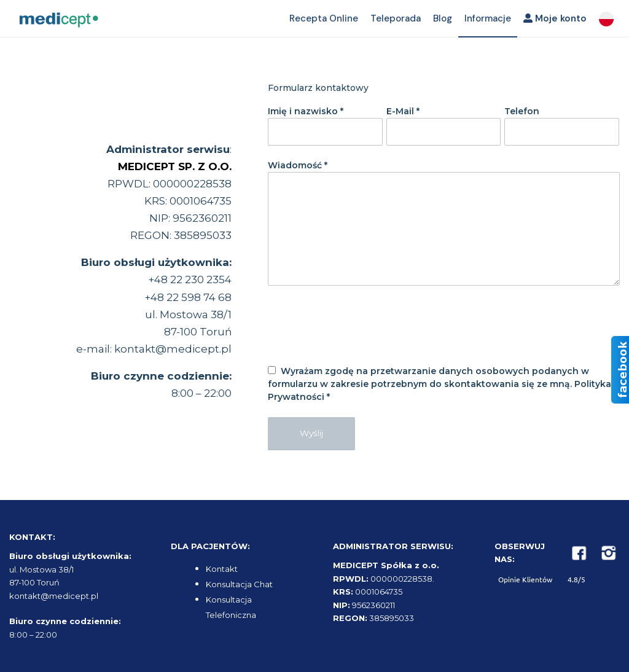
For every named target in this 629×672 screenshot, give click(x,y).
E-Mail (403, 111)
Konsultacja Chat (239, 584)
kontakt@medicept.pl (173, 349)
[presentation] (361, 334)
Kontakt (222, 569)
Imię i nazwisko (306, 111)
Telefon (522, 111)
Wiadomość (298, 165)
